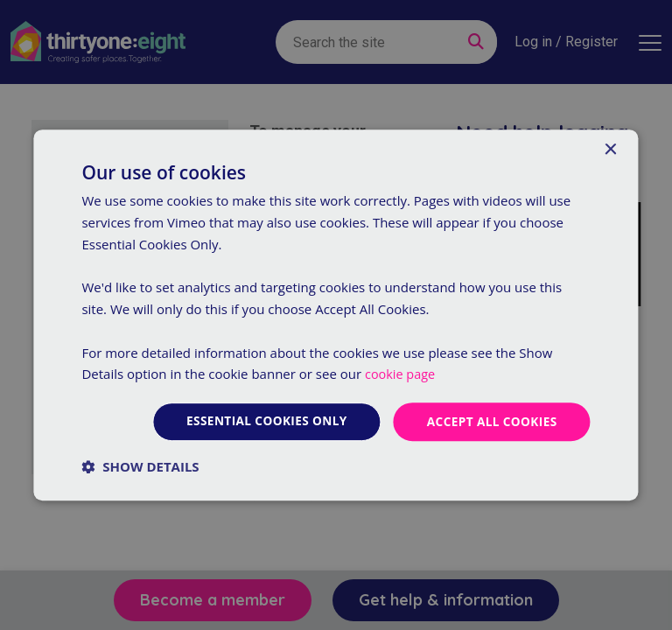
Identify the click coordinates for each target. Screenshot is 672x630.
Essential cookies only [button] (261, 421)
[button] (140, 466)
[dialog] (336, 315)
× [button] (610, 150)
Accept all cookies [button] (490, 421)
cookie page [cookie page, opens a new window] (401, 374)
